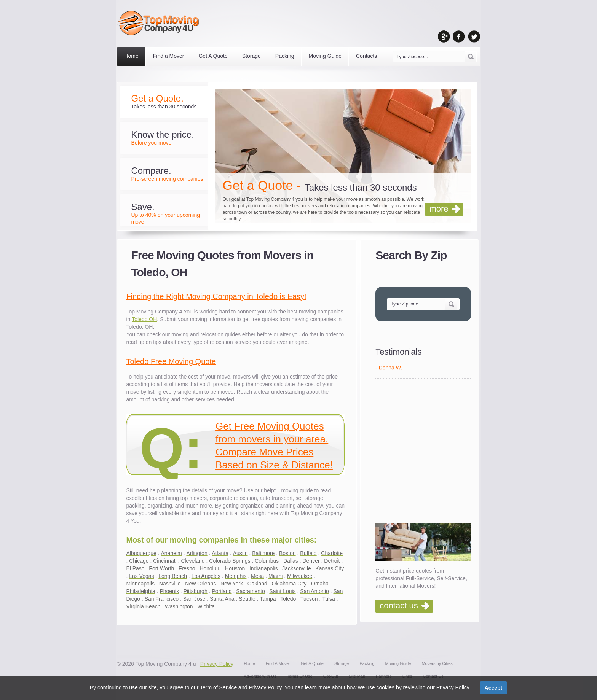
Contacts (366, 56)
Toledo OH (144, 319)
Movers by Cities (437, 663)
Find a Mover (169, 56)
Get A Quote (213, 56)
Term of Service (218, 687)
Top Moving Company (160, 23)
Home (131, 56)
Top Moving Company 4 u (166, 664)
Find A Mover (278, 663)
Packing (285, 56)
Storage (251, 56)
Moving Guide (325, 56)
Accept (494, 688)
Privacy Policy (217, 664)
